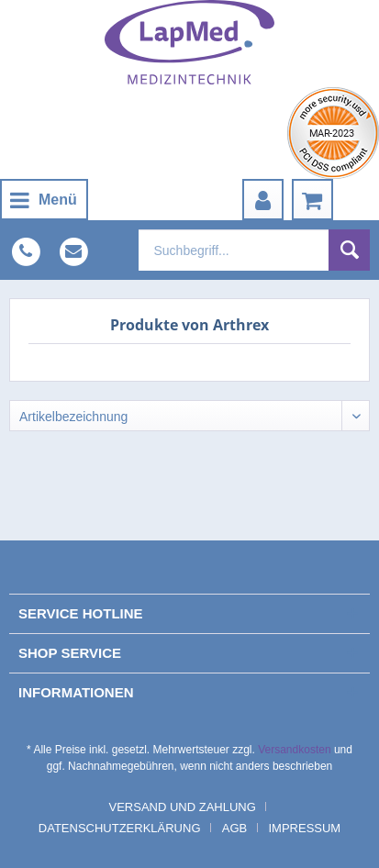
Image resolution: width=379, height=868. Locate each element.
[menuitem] (44, 200)
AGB (234, 828)
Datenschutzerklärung (120, 828)
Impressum (304, 828)
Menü (44, 197)
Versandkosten (294, 750)
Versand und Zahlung (183, 807)
